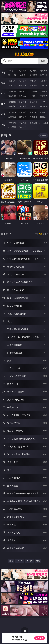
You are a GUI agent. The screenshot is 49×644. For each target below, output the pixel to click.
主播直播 (33, 85)
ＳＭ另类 (44, 85)
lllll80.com (25, 54)
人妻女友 (33, 112)
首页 (11, 561)
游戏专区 (44, 71)
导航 (3, 125)
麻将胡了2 (12, 75)
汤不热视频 (44, 123)
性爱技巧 (44, 117)
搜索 (43, 61)
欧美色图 (33, 102)
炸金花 (23, 75)
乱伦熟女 (33, 96)
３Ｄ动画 (44, 81)
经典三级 (23, 96)
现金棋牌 (33, 75)
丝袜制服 (23, 85)
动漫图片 (44, 102)
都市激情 (12, 112)
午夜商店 (23, 123)
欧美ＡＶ (33, 81)
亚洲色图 (23, 102)
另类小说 (23, 117)
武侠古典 (44, 112)
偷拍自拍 (23, 91)
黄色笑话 (33, 117)
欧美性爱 (44, 91)
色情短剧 (23, 127)
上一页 (20, 561)
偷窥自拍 (12, 102)
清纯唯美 (23, 106)
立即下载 (40, 638)
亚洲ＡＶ (12, 81)
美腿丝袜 (12, 106)
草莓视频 (33, 123)
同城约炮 (12, 123)
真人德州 (23, 71)
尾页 (38, 561)
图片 (3, 104)
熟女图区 (33, 106)
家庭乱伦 (23, 112)
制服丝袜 (12, 96)
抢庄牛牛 (44, 75)
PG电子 (12, 71)
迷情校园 (12, 117)
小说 (3, 114)
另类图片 (44, 106)
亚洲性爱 (12, 91)
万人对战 (33, 71)
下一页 (29, 561)
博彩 (3, 72)
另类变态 (44, 96)
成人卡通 (33, 91)
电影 (3, 93)
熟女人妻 (12, 85)
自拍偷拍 (23, 81)
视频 (3, 83)
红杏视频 (12, 127)
